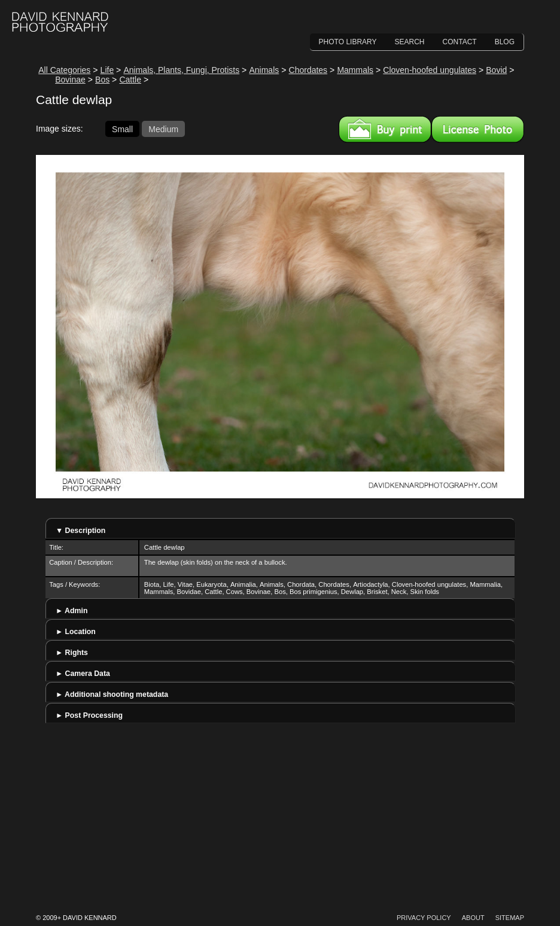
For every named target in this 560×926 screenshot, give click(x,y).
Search (410, 42)
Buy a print (385, 129)
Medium (163, 129)
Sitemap (510, 918)
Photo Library (348, 42)
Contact (460, 42)
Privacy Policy (424, 918)
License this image (478, 129)
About (473, 918)
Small (122, 129)
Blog (505, 42)
